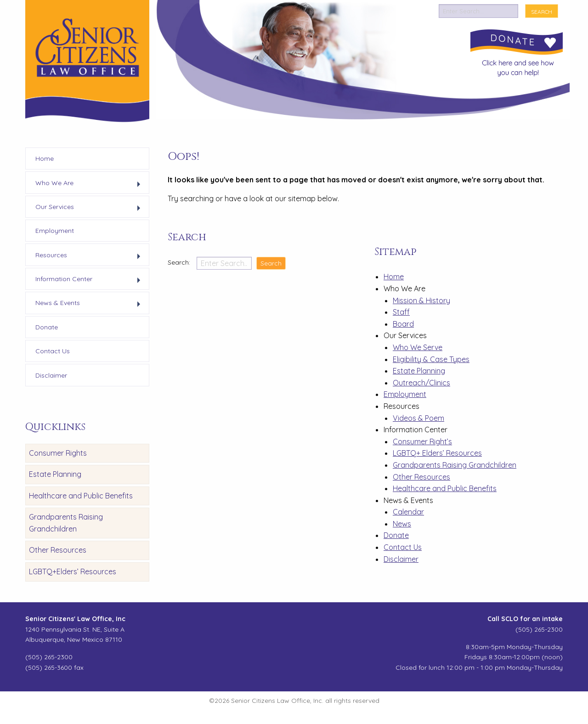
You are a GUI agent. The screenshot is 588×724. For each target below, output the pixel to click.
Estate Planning (55, 474)
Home (394, 277)
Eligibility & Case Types (431, 359)
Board (403, 324)
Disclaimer (401, 559)
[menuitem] (87, 158)
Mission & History (421, 300)
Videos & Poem (418, 418)
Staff (401, 312)
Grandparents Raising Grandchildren (66, 523)
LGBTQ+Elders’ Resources (73, 571)
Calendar (408, 512)
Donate (396, 535)
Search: (180, 262)
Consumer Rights (58, 453)
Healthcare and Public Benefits (81, 496)
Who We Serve (418, 347)
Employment (405, 394)
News (402, 524)
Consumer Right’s (422, 441)
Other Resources (58, 550)
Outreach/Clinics (421, 383)
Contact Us (403, 547)
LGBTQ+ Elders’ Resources (437, 453)
